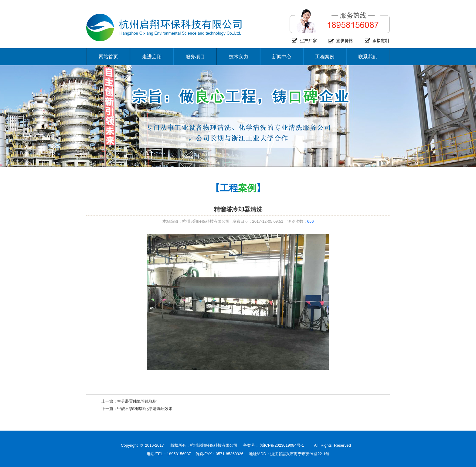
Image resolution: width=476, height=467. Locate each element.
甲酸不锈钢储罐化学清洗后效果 (145, 409)
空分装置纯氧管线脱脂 (137, 401)
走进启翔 (152, 57)
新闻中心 (282, 57)
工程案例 (325, 57)
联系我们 (368, 57)
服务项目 (195, 57)
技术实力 (239, 57)
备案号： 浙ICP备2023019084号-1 (274, 445)
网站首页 (108, 57)
